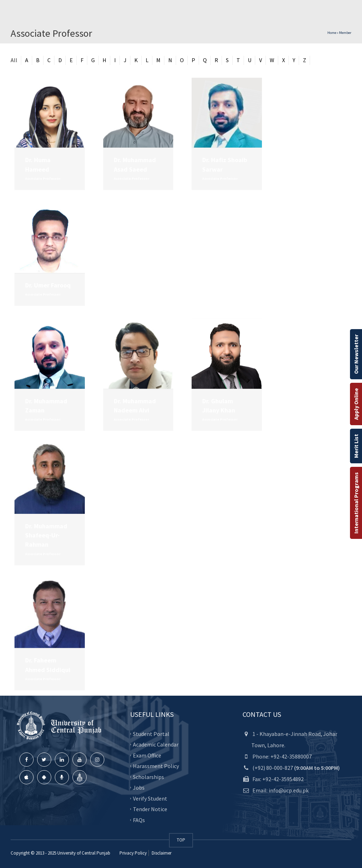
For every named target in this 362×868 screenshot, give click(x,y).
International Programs (356, 503)
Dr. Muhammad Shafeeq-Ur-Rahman (46, 535)
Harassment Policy (156, 766)
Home (332, 33)
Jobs (139, 787)
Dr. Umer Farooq (48, 285)
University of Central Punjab (84, 853)
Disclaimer (161, 853)
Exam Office (147, 755)
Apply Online (356, 404)
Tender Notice (150, 809)
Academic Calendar (156, 744)
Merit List (356, 446)
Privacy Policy (133, 853)
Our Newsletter (356, 354)
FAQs (139, 820)
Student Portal (151, 733)
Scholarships (148, 777)
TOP (181, 840)
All (14, 60)
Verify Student (150, 798)
